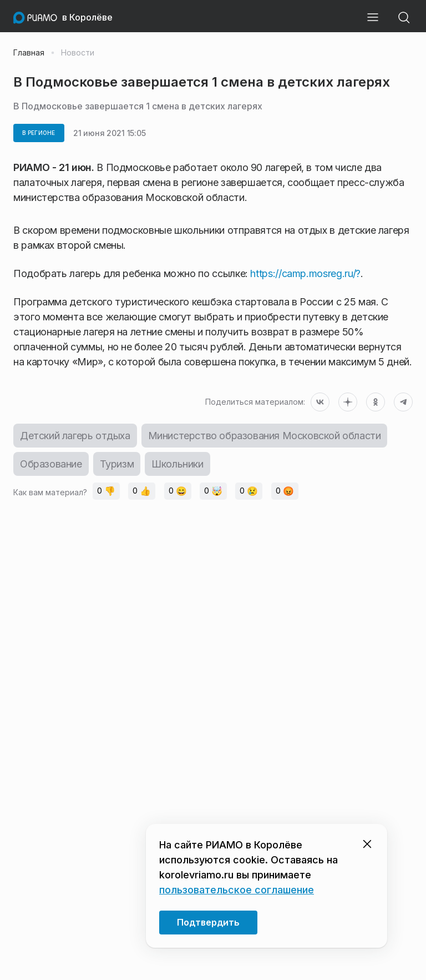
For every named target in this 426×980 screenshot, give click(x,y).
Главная (29, 53)
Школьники (177, 464)
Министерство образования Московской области (265, 436)
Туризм (117, 464)
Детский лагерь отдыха (75, 436)
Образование (51, 464)
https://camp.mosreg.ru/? (305, 273)
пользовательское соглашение (237, 890)
